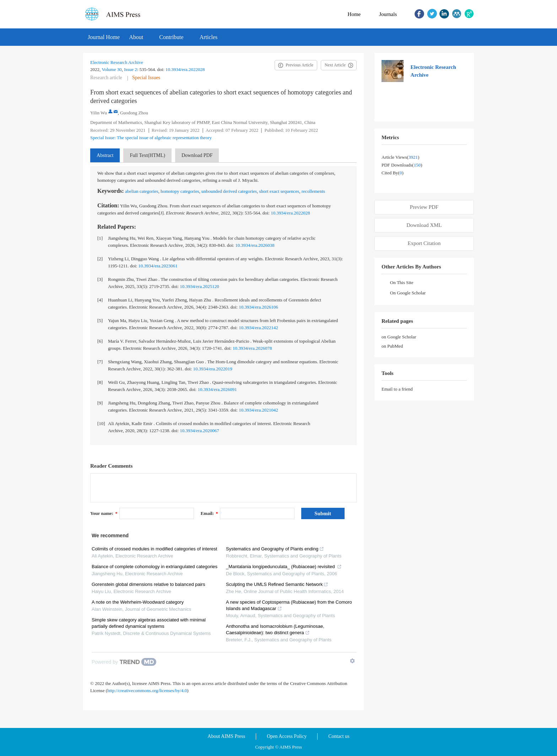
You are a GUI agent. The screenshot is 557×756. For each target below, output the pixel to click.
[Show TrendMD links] (352, 661)
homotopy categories (180, 191)
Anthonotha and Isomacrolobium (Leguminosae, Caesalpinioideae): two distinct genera (275, 629)
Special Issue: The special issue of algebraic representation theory (151, 138)
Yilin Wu (99, 113)
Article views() (400, 157)
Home (354, 14)
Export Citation (424, 243)
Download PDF (197, 155)
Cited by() (393, 173)
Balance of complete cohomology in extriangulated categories (155, 567)
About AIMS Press (226, 736)
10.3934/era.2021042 (258, 410)
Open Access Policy (287, 736)
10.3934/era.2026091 (217, 389)
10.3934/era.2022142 (258, 328)
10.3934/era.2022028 (185, 69)
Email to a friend (397, 389)
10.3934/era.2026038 (255, 245)
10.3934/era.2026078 (252, 348)
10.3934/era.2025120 (199, 286)
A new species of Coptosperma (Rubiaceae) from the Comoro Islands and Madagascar (289, 605)
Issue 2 (130, 69)
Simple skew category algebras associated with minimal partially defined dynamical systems (149, 623)
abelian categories (142, 191)
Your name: (104, 513)
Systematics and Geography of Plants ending (275, 549)
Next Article (335, 65)
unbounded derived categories (229, 191)
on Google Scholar (399, 337)
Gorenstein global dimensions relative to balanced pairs (148, 584)
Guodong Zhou (134, 113)
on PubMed (392, 346)
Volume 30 (112, 69)
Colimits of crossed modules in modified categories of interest (154, 549)
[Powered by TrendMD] (124, 662)
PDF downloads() (402, 165)
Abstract (105, 155)
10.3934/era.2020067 (199, 431)
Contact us (339, 736)
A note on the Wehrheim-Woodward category (138, 602)
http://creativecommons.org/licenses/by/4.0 (147, 690)
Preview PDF (424, 207)
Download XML (424, 225)
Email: (209, 513)
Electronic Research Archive (117, 62)
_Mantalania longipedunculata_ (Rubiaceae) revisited (284, 567)
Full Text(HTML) (147, 155)
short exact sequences (279, 191)
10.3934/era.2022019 (212, 369)
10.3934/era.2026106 (258, 307)
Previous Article (299, 65)
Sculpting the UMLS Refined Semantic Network (277, 584)
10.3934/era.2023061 (158, 266)
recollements (313, 191)
